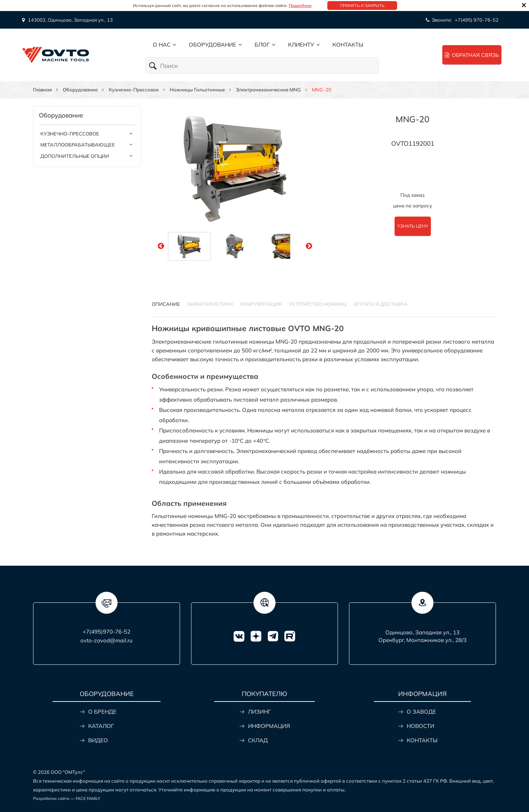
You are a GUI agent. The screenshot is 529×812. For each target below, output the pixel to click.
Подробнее (300, 6)
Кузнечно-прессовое (134, 90)
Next (309, 246)
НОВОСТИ (420, 726)
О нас (162, 45)
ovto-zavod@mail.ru (107, 640)
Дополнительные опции (75, 156)
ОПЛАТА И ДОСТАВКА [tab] (381, 304)
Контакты (348, 45)
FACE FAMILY (88, 798)
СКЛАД (258, 740)
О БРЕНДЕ (102, 712)
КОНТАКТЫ (422, 740)
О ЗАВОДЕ (421, 712)
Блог (262, 45)
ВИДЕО (98, 740)
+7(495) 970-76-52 (477, 20)
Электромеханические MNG (268, 90)
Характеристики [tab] (210, 304)
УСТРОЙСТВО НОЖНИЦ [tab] (318, 304)
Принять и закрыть (362, 6)
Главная (42, 90)
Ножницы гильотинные (197, 90)
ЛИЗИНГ (259, 712)
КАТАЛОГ (101, 726)
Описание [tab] (166, 304)
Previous (161, 246)
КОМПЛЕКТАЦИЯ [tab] (261, 304)
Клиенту (301, 45)
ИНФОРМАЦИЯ (269, 726)
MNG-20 (413, 119)
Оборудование (213, 45)
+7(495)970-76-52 (107, 632)
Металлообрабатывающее (78, 145)
